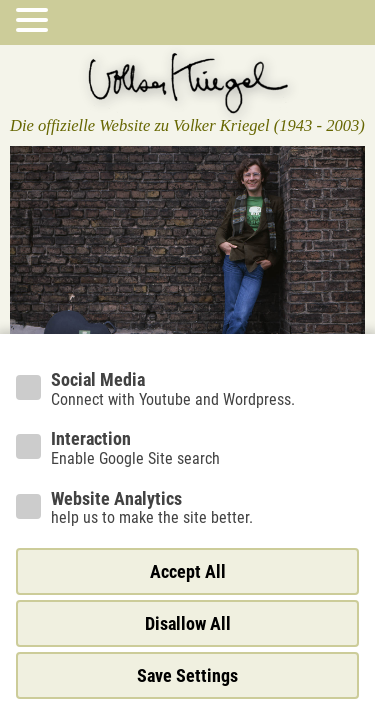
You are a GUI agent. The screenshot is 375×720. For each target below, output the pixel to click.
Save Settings (187, 675)
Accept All (188, 571)
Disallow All (188, 623)
